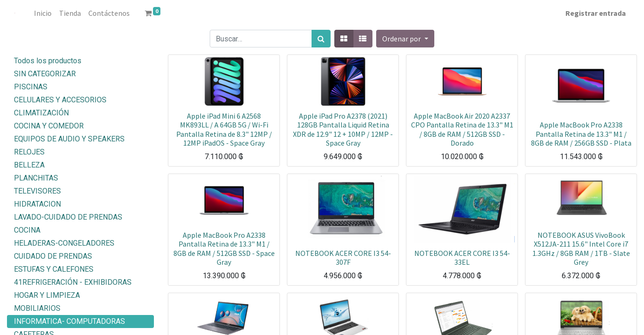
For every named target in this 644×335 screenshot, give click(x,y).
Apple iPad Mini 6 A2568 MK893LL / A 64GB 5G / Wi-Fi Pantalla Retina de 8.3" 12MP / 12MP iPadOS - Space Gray (224, 129)
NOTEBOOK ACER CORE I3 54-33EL (462, 258)
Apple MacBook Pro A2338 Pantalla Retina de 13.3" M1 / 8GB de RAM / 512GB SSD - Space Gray (224, 248)
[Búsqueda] (321, 39)
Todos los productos (48, 61)
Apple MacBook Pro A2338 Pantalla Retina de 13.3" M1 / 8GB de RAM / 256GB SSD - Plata (581, 134)
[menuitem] (43, 13)
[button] (405, 39)
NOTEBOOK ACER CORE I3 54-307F (343, 258)
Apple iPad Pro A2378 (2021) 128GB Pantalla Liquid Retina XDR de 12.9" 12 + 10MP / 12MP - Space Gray (343, 129)
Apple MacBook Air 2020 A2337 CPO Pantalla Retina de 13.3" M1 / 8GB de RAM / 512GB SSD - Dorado (462, 129)
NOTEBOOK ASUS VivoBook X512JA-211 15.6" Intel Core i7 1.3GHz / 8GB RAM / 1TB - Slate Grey (581, 248)
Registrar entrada (596, 13)
